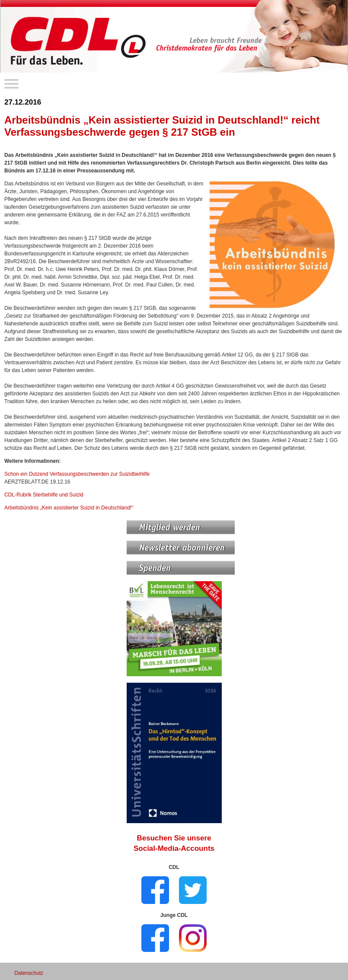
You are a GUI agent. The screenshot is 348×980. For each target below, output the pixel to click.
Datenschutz (29, 973)
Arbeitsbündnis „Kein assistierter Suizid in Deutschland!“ (69, 508)
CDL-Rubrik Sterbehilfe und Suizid (44, 495)
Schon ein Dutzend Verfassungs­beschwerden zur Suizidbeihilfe (77, 474)
